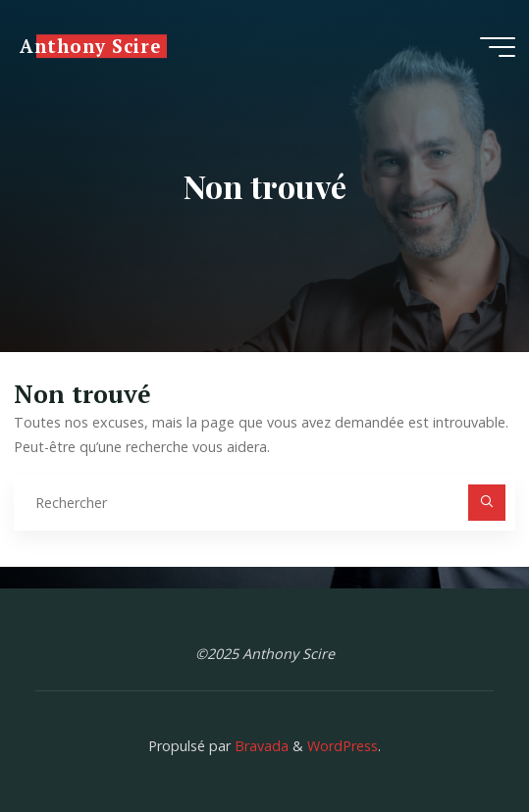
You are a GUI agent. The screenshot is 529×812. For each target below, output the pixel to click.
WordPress (343, 746)
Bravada (260, 746)
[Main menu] (498, 47)
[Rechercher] (486, 503)
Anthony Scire (90, 46)
